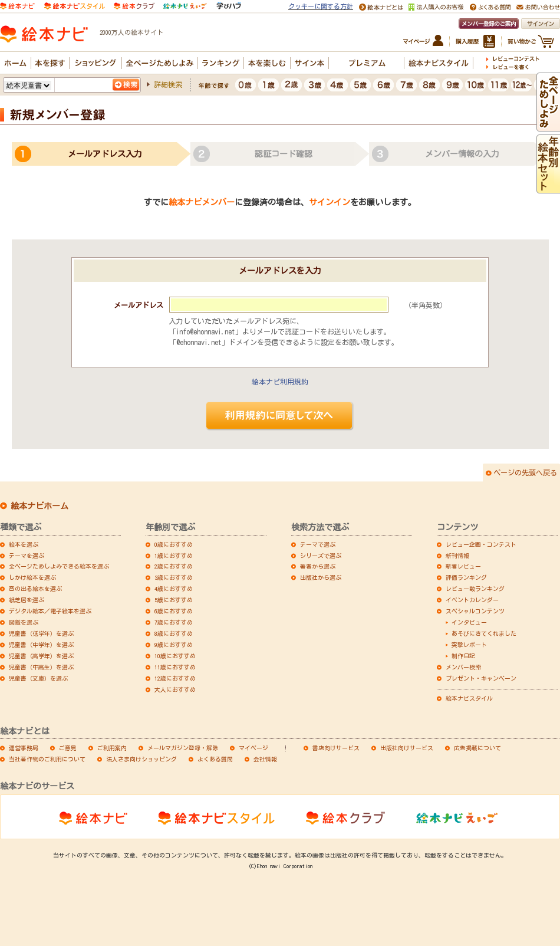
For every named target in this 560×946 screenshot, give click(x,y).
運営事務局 (24, 748)
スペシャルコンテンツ (475, 611)
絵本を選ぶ (24, 544)
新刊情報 (457, 556)
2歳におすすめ (174, 566)
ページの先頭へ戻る (525, 472)
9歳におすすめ (174, 645)
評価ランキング (466, 577)
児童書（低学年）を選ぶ (41, 633)
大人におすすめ (175, 689)
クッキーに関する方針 (321, 6)
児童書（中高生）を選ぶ (41, 667)
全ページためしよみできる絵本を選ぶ (59, 566)
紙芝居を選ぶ (27, 600)
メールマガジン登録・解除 (183, 748)
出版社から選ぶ (321, 577)
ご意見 (68, 748)
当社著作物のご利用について (47, 759)
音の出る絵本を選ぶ (35, 589)
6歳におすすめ (174, 611)
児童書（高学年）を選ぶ (41, 656)
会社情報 (265, 759)
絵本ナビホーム (39, 506)
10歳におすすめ (175, 656)
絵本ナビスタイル (469, 698)
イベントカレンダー (472, 600)
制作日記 (463, 656)
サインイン (330, 202)
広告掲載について (477, 748)
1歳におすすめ (174, 556)
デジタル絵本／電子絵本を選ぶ (50, 611)
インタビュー (469, 622)
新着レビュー (463, 566)
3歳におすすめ (174, 577)
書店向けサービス (336, 748)
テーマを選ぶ (27, 556)
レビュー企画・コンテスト (481, 544)
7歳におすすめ (174, 622)
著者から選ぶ (318, 566)
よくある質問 (215, 759)
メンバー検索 (463, 667)
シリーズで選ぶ (321, 556)
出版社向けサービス (407, 748)
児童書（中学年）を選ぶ (41, 645)
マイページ (253, 748)
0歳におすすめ (174, 544)
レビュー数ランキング (475, 589)
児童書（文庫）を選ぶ (38, 678)
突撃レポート (469, 645)
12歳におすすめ (175, 678)
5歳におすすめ (174, 600)
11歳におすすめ (175, 667)
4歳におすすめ (174, 589)
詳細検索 (168, 84)
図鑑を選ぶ (24, 622)
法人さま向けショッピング (141, 759)
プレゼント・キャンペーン (481, 678)
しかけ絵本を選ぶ (32, 577)
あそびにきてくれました (484, 633)
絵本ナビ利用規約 (280, 382)
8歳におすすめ (174, 633)
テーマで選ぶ (318, 544)
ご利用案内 (112, 748)
